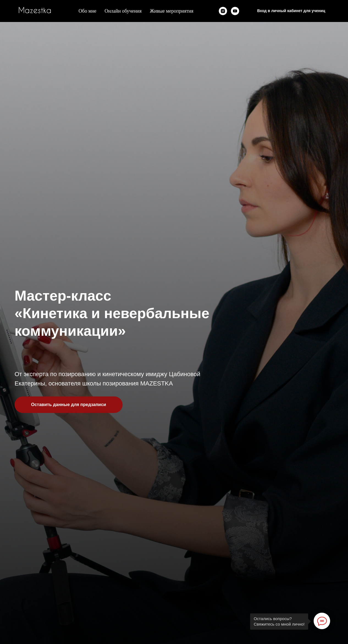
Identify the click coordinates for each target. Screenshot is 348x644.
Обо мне (88, 11)
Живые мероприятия (172, 11)
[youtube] (235, 11)
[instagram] (223, 11)
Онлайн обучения (123, 11)
